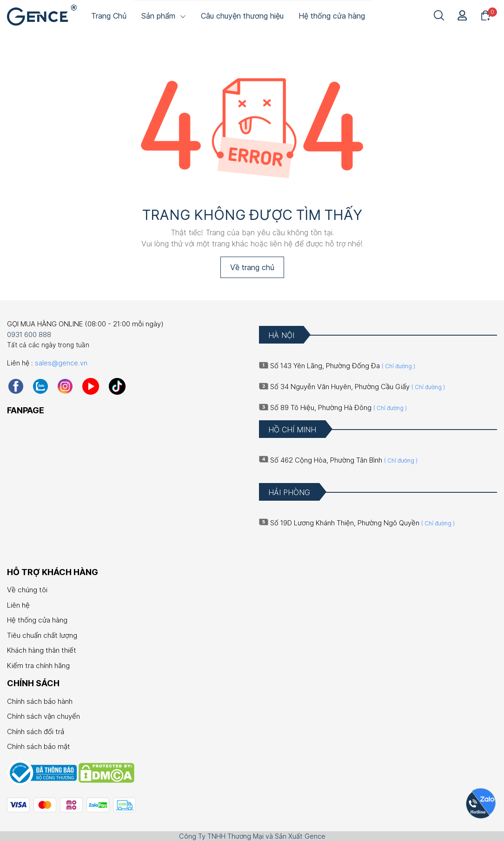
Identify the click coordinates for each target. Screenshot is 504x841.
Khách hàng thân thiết (42, 650)
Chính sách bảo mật (39, 746)
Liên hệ (18, 605)
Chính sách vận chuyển (43, 716)
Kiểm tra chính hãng (38, 666)
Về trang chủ (252, 267)
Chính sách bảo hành (40, 701)
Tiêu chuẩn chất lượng (42, 635)
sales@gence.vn (61, 363)
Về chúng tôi (27, 590)
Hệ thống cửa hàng (37, 620)
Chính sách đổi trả (36, 732)
